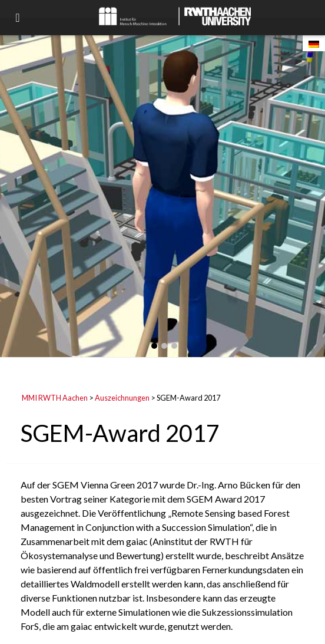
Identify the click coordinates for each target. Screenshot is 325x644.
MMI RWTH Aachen (55, 398)
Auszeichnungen (122, 398)
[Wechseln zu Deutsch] (314, 43)
